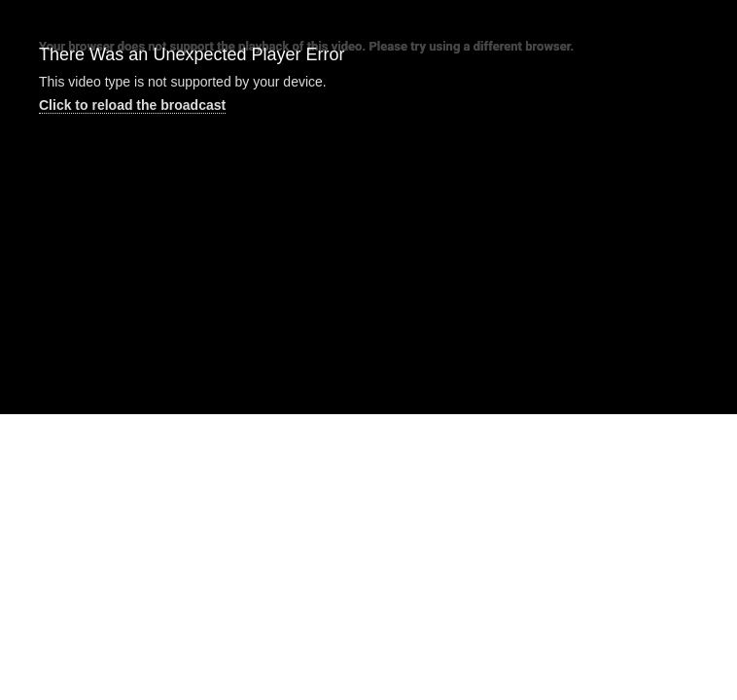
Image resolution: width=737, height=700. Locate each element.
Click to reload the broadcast (132, 105)
